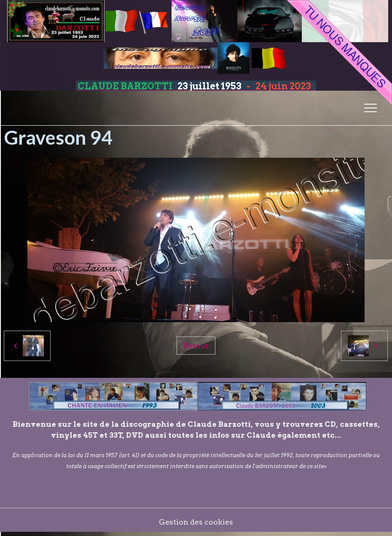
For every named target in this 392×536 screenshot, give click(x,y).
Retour (196, 346)
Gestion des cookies (196, 522)
